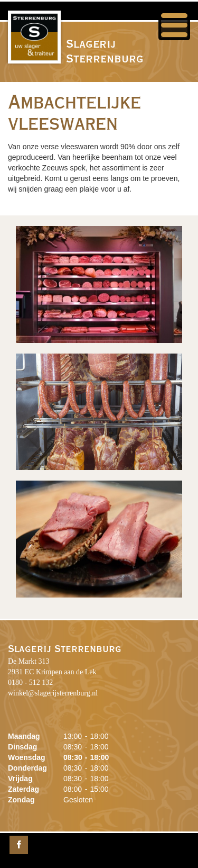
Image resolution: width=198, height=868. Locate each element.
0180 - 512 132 (30, 682)
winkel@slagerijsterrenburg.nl (53, 693)
